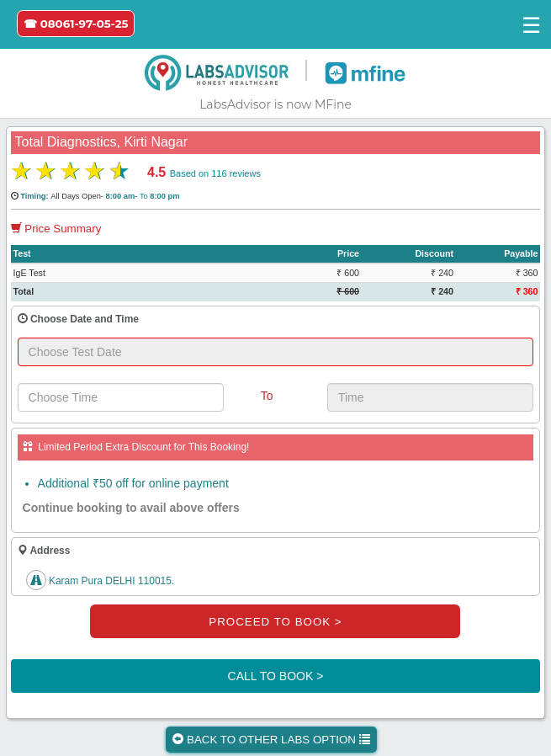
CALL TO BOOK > (276, 676)
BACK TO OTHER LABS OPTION (271, 740)
